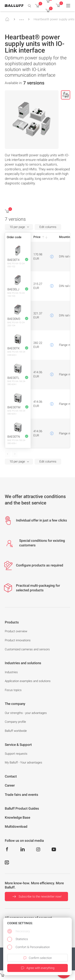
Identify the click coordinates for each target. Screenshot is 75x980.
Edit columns (48, 227)
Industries (11, 672)
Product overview (16, 631)
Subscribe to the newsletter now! (36, 897)
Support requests (16, 754)
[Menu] (68, 6)
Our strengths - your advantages (26, 713)
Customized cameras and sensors (27, 649)
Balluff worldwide (16, 731)
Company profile (15, 722)
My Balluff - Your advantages (23, 762)
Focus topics (13, 690)
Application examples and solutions (28, 681)
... (22, 18)
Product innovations (18, 640)
